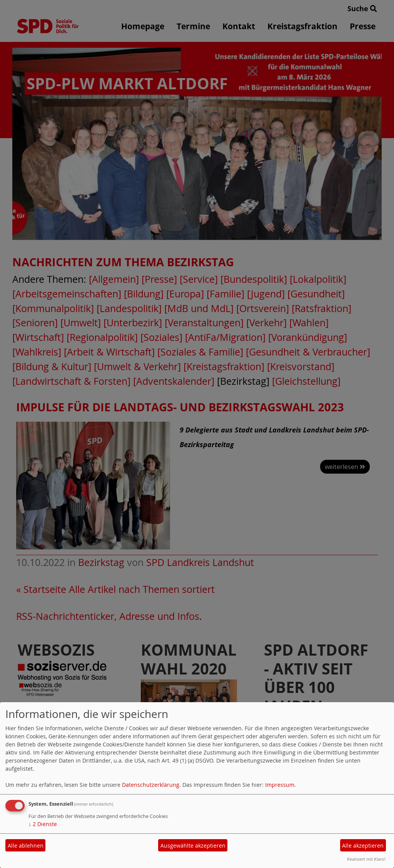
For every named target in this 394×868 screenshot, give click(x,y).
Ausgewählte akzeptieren (193, 845)
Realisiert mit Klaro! (366, 859)
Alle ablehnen (26, 845)
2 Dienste (43, 824)
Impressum (280, 785)
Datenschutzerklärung (151, 785)
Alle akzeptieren (363, 845)
